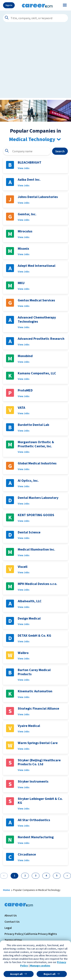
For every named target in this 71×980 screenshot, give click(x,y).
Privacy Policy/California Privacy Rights (31, 934)
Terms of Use (13, 940)
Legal (8, 928)
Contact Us (12, 922)
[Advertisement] (35, 63)
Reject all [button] (49, 974)
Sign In (9, 5)
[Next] (67, 876)
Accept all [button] (16, 974)
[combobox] (27, 151)
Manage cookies (40, 966)
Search (60, 151)
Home (7, 890)
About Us (11, 915)
